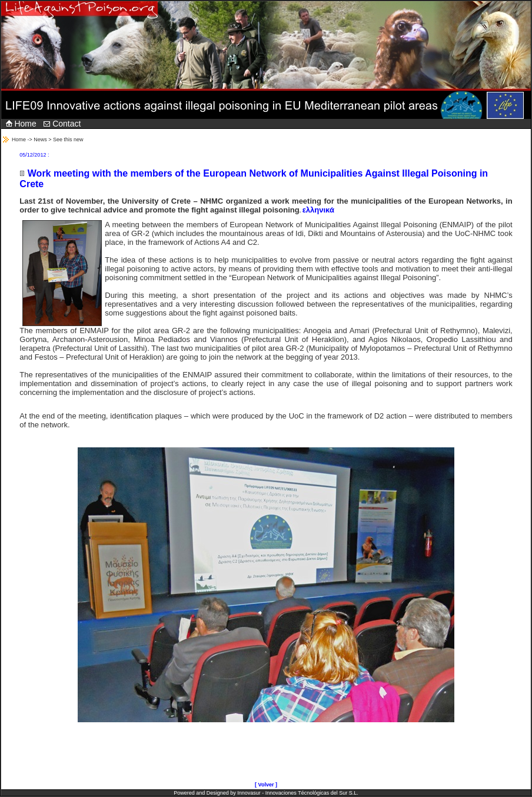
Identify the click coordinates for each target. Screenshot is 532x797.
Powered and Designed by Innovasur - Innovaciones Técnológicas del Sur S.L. (266, 793)
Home (21, 124)
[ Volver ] (266, 785)
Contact (62, 124)
